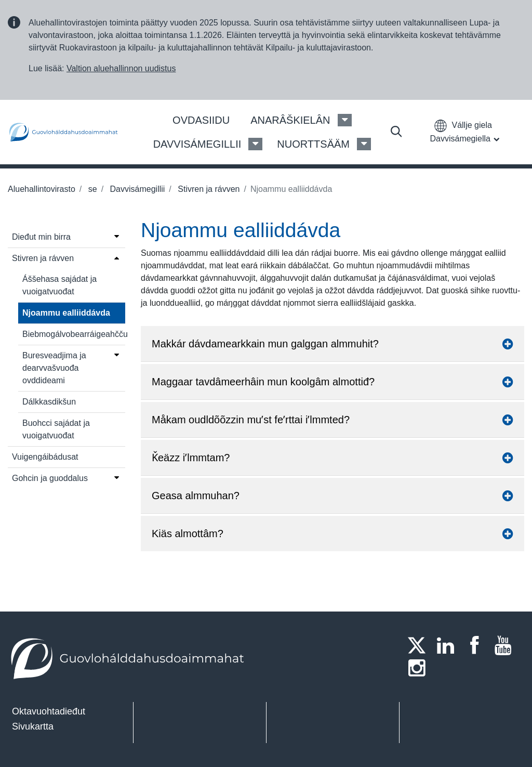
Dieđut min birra (41, 237)
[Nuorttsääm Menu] (364, 144)
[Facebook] (477, 645)
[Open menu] (117, 236)
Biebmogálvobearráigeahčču (74, 334)
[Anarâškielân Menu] (345, 120)
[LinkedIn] (449, 645)
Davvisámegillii (136, 189)
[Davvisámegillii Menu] (255, 144)
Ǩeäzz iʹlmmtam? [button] (332, 458)
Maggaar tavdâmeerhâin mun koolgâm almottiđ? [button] (332, 382)
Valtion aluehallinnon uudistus (121, 68)
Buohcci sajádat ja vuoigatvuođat (56, 429)
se (91, 189)
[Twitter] (420, 645)
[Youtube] (507, 645)
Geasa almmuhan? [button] (332, 496)
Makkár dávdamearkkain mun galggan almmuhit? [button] (332, 344)
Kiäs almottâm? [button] (332, 534)
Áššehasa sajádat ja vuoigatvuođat (59, 285)
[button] (467, 132)
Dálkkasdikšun (49, 402)
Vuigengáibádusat (45, 457)
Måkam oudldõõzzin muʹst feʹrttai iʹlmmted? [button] (332, 420)
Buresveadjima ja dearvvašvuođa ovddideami (54, 368)
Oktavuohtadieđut (49, 711)
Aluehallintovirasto (42, 189)
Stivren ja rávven (208, 189)
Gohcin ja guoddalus (50, 478)
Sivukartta (33, 726)
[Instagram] (420, 668)
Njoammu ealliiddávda (66, 313)
